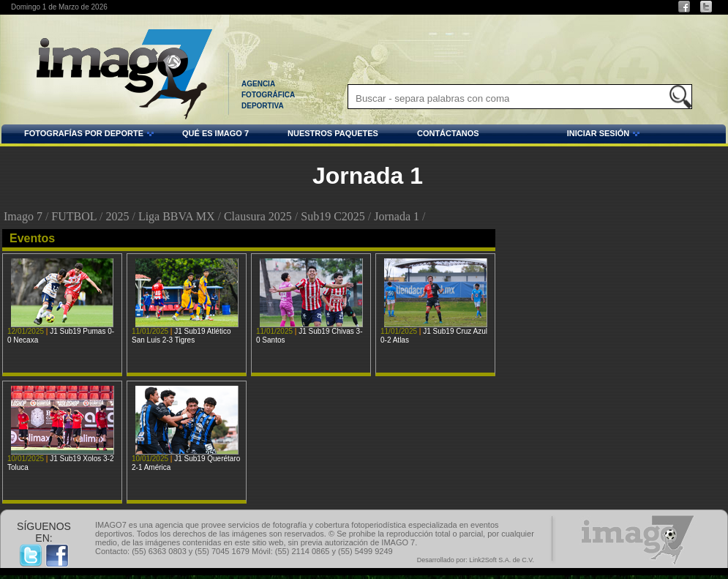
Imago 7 (23, 216)
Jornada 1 (397, 216)
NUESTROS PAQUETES (333, 133)
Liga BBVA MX (177, 216)
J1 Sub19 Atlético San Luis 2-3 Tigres (181, 336)
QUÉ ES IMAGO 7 (215, 133)
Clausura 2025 (258, 216)
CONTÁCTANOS (448, 133)
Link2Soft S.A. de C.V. (502, 560)
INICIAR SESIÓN (562, 135)
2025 (117, 216)
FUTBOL (74, 216)
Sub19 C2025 (333, 216)
